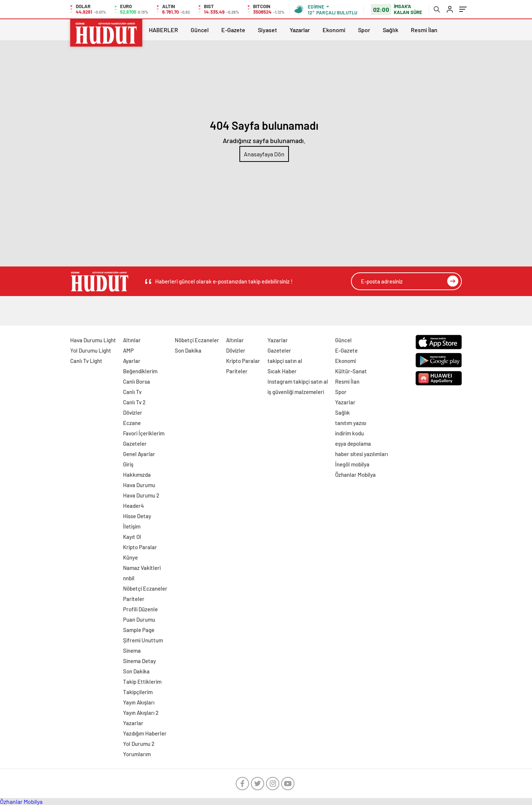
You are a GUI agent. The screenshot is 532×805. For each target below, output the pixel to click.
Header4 (134, 506)
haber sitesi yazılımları (362, 454)
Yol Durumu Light (91, 350)
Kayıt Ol (132, 537)
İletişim (132, 526)
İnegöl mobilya (352, 464)
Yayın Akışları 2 (141, 713)
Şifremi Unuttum (143, 640)
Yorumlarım (137, 754)
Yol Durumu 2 (139, 744)
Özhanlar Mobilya (355, 475)
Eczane (132, 423)
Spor (364, 30)
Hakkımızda (137, 475)
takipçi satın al (285, 361)
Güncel (200, 30)
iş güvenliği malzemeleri (296, 392)
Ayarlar (132, 361)
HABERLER (163, 30)
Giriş (128, 464)
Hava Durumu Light (93, 340)
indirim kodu (349, 433)
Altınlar (132, 340)
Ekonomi (334, 30)
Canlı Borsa (137, 381)
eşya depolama (353, 444)
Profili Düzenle (140, 609)
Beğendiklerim (140, 371)
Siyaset (267, 30)
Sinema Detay (139, 661)
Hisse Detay (137, 516)
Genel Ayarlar (139, 454)
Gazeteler (135, 444)
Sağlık (391, 30)
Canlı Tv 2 (134, 402)
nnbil (129, 578)
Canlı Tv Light (86, 361)
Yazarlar (300, 30)
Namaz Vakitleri (142, 568)
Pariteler (134, 599)
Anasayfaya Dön (264, 154)
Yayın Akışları (139, 702)
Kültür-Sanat (351, 371)
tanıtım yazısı (351, 423)
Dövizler (133, 412)
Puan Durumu (139, 619)
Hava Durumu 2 (141, 495)
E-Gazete (233, 30)
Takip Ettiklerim (142, 682)
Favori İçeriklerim (144, 433)
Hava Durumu (139, 485)
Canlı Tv (132, 392)
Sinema (132, 651)
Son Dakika (136, 671)
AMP (128, 350)
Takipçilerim (138, 692)
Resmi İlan (424, 30)
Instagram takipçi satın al (298, 381)
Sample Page (139, 630)
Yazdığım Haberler (145, 733)
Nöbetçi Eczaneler (145, 588)
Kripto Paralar (140, 547)
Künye (130, 557)
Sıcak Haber (282, 371)
